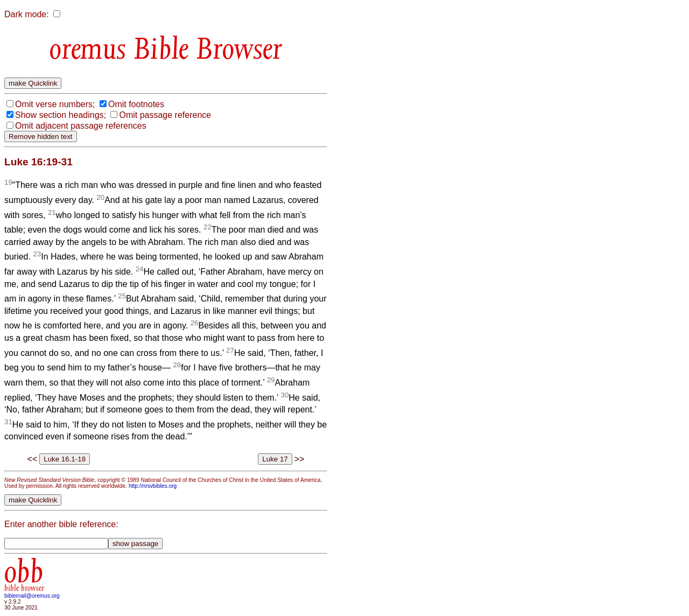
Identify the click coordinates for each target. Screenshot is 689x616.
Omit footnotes (136, 104)
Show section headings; (61, 115)
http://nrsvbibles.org (153, 486)
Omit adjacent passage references (81, 126)
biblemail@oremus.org (32, 596)
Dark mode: (27, 14)
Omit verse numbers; (55, 104)
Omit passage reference (165, 115)
